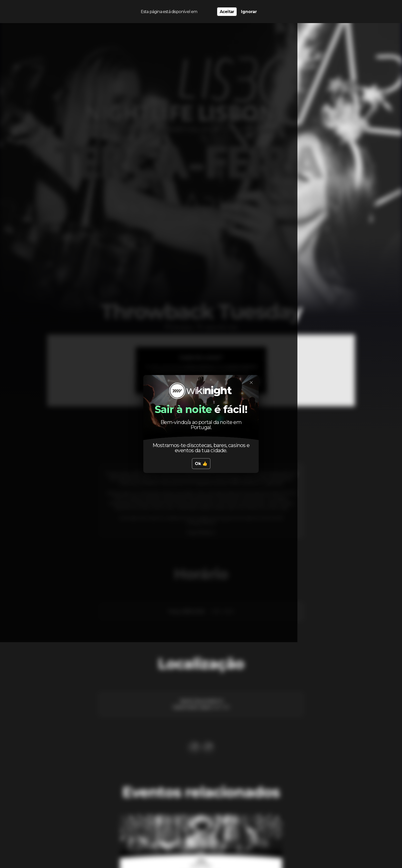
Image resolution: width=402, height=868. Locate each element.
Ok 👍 (201, 464)
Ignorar (249, 10)
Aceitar (227, 10)
